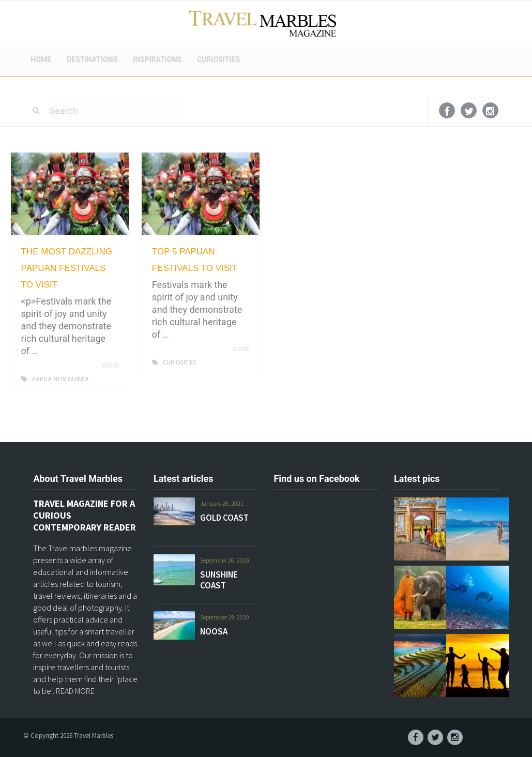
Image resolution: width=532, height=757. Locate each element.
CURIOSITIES (218, 59)
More (112, 366)
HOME (41, 59)
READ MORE (75, 691)
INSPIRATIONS (157, 59)
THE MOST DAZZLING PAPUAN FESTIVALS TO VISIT (67, 268)
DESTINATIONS (92, 59)
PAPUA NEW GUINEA (60, 380)
